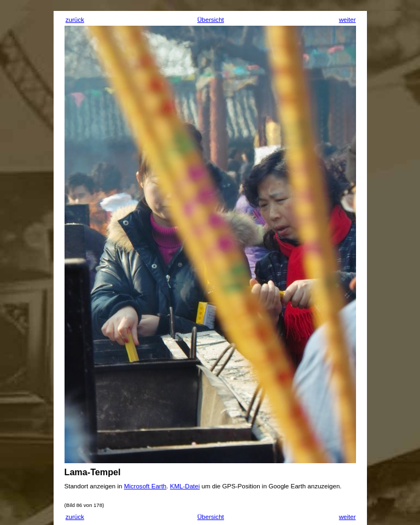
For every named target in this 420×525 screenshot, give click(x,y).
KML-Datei (185, 486)
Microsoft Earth (145, 486)
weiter (348, 20)
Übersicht (211, 20)
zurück (75, 20)
